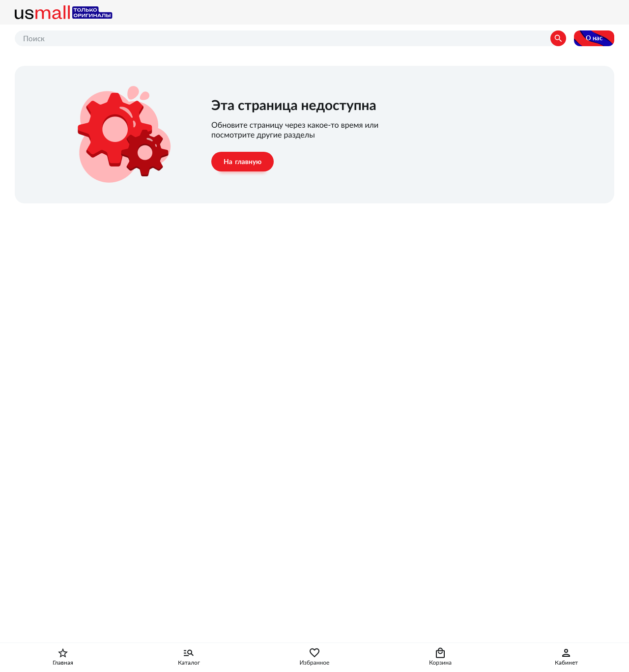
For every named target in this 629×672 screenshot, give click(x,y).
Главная (63, 663)
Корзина (440, 663)
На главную (243, 162)
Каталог (189, 663)
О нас (594, 38)
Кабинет (566, 663)
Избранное (315, 663)
